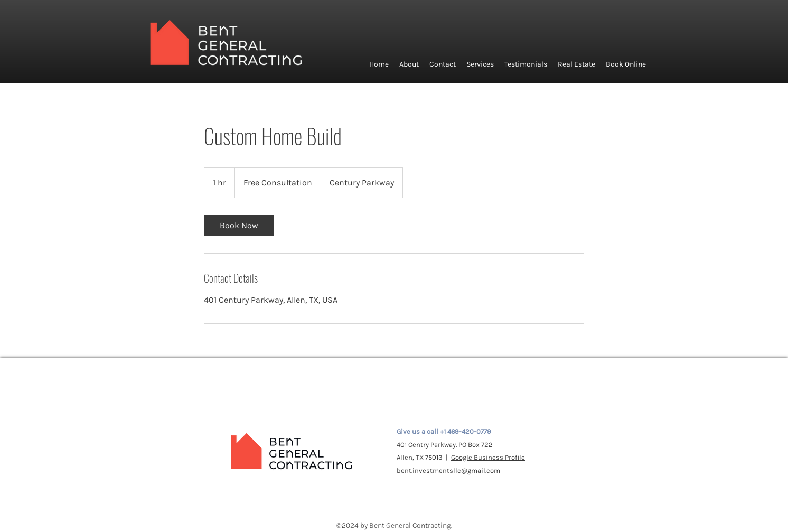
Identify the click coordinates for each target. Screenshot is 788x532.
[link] (239, 226)
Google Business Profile (488, 457)
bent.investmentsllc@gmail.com (448, 470)
